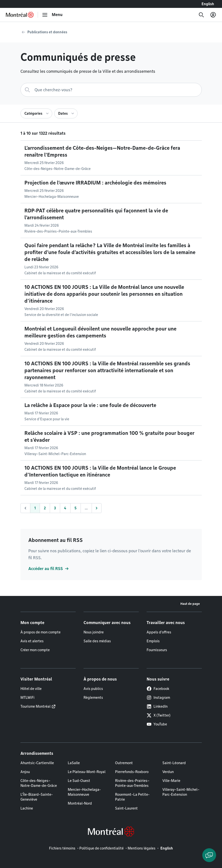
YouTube (157, 724)
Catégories (33, 113)
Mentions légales (142, 848)
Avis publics (93, 689)
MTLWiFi (27, 698)
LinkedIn (157, 706)
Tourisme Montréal (35, 706)
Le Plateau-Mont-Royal (87, 772)
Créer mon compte (35, 650)
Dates (63, 113)
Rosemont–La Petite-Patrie (132, 797)
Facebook (158, 689)
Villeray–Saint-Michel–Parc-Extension (181, 792)
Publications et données (47, 32)
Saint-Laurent (126, 808)
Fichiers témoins (62, 848)
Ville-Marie (171, 781)
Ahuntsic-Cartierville (37, 763)
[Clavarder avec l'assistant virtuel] (209, 855)
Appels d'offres (159, 632)
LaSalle (74, 763)
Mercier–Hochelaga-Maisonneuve (84, 792)
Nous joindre (94, 632)
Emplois (153, 641)
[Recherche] (201, 15)
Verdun (168, 772)
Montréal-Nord (80, 803)
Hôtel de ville (31, 689)
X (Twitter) (159, 715)
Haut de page (190, 604)
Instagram (158, 698)
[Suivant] (97, 508)
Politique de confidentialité (102, 848)
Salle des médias (97, 641)
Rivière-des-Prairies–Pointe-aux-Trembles (132, 783)
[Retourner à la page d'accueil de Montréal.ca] (20, 15)
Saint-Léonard (174, 763)
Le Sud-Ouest (79, 781)
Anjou (25, 772)
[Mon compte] (213, 15)
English (208, 4)
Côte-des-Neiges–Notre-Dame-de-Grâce (39, 783)
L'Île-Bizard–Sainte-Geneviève (37, 797)
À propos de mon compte (41, 632)
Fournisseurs (157, 650)
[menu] (52, 15)
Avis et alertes (32, 641)
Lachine (27, 808)
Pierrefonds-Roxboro (132, 772)
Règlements (93, 698)
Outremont (124, 763)
